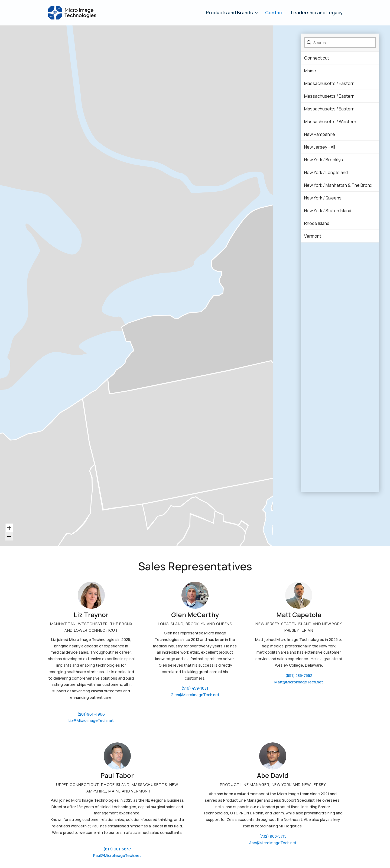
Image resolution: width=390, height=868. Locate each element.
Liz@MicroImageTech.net (91, 720)
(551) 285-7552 (299, 675)
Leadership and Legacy (317, 13)
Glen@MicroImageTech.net (195, 695)
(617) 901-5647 (117, 849)
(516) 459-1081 (195, 688)
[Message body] (117, 816)
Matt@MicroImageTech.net (299, 682)
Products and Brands (229, 13)
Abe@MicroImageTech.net (273, 843)
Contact (275, 13)
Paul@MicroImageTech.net (117, 855)
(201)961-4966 (91, 714)
